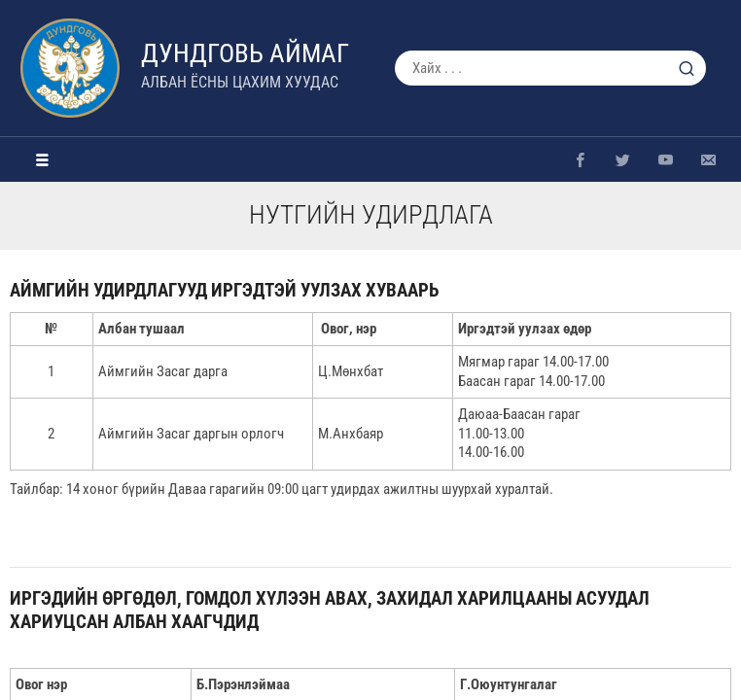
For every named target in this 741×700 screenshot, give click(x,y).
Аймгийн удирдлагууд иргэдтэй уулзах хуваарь (224, 290)
